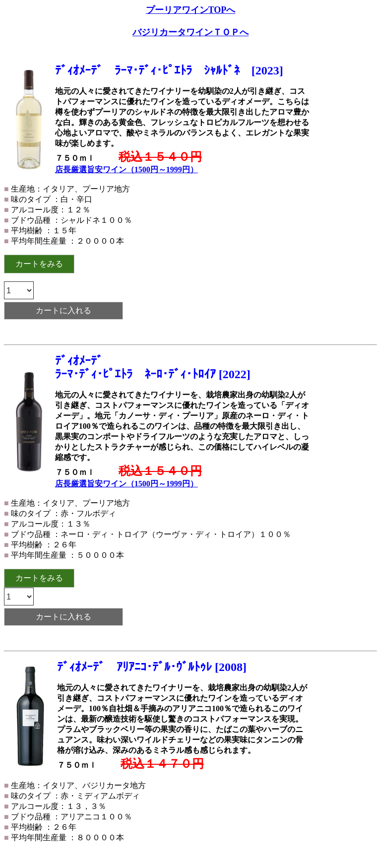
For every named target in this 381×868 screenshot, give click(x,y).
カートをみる (39, 264)
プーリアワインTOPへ (191, 10)
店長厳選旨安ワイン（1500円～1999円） (127, 169)
